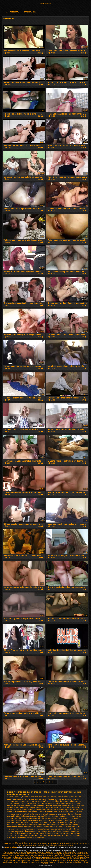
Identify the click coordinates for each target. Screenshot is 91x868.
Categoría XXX (30, 12)
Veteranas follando (45, 3)
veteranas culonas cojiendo (61, 808)
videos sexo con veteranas (17, 837)
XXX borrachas (68, 860)
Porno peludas (67, 859)
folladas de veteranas (30, 797)
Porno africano (38, 857)
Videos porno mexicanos (54, 859)
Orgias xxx (52, 862)
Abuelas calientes (81, 852)
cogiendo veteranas (14, 797)
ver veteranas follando (43, 801)
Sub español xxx (62, 862)
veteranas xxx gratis (14, 820)
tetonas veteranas (27, 801)
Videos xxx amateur (65, 855)
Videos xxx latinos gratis (54, 854)
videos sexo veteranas (36, 837)
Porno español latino (24, 860)
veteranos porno (27, 822)
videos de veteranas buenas (17, 827)
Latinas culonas (48, 857)
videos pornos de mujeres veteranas (20, 835)
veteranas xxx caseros (69, 818)
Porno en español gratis (51, 855)
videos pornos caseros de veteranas (68, 833)
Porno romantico (40, 859)
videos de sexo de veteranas (48, 825)
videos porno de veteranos (17, 833)
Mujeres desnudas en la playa (72, 854)
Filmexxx (40, 845)
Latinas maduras (78, 860)
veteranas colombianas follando (64, 805)
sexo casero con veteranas (24, 799)
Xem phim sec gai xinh (45, 843)
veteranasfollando (58, 820)
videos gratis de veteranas (25, 831)
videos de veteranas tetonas (38, 829)
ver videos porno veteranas (63, 803)
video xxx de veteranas (43, 822)
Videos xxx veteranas (79, 855)
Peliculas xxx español (68, 852)
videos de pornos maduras (27, 825)
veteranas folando (20, 812)
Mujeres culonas (20, 852)
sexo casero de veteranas (44, 799)
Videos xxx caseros (15, 862)
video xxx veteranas (59, 822)
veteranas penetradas (59, 816)
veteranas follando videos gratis (47, 814)
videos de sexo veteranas (69, 825)
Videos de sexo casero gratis (24, 855)
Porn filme (81, 843)
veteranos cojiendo (72, 820)
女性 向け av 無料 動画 (50, 845)
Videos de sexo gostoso (65, 845)
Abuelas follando (40, 854)
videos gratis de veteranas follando (48, 831)
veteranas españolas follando (45, 810)
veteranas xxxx (44, 820)
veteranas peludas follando (40, 816)
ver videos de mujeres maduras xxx (65, 801)
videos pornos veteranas (71, 835)
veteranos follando (14, 822)
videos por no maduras (70, 831)
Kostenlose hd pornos (60, 843)
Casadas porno (8, 854)
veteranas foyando (22, 816)
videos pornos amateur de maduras (40, 833)
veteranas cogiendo (44, 805)
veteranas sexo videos (15, 818)
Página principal (12, 12)
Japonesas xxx (46, 860)
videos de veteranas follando (61, 827)
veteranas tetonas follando (34, 818)
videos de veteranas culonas (39, 827)
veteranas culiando (43, 808)
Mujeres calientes (27, 857)
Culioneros (31, 854)
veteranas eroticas (27, 810)
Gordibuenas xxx (29, 859)
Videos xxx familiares (75, 862)
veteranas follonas (66, 814)
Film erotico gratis (31, 845)
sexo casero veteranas (63, 799)
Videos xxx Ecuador (14, 857)
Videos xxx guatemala (80, 859)
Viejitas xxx (40, 852)
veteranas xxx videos (30, 820)
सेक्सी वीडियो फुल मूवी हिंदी (19, 843)
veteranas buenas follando (27, 805)
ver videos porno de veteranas (41, 803)
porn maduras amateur (47, 797)
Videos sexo (80, 857)
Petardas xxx (49, 852)
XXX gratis (57, 852)
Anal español (36, 860)
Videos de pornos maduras (39, 862)
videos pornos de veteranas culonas (48, 835)
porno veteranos (63, 797)
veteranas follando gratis (25, 814)
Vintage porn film (72, 843)
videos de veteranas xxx (59, 829)
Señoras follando (17, 859)
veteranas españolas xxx (66, 810)
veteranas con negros (28, 808)
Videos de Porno (71, 857)
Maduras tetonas (9, 852)
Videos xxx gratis (59, 857)
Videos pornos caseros (10, 860)
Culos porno (26, 862)
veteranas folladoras (35, 812)
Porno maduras (31, 852)
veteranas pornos (74, 816)
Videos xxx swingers (20, 854)
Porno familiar (38, 855)
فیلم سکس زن (7, 843)
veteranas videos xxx (52, 818)
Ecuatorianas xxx (57, 860)
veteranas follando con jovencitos (56, 812)
